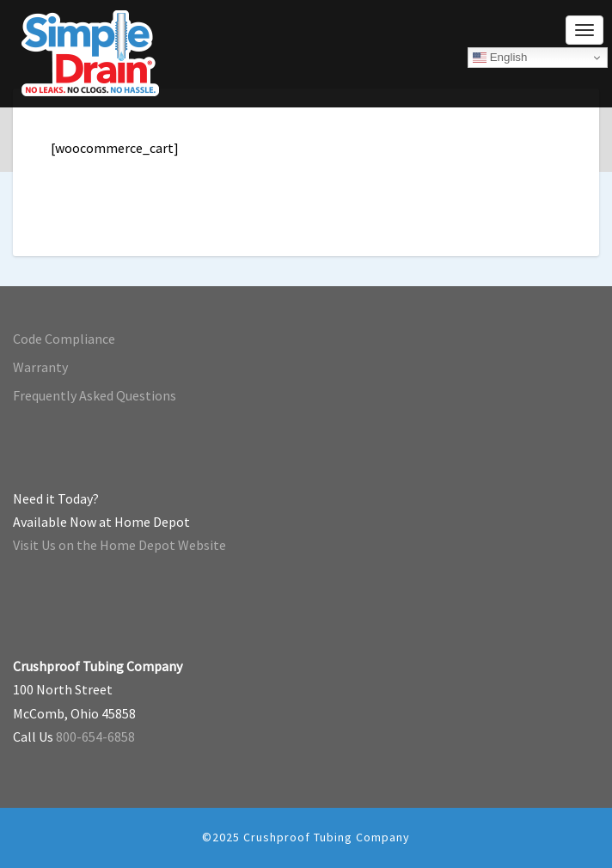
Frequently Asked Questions (95, 395)
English (500, 58)
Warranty (40, 367)
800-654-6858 (95, 737)
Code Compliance (64, 339)
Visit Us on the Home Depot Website (119, 545)
